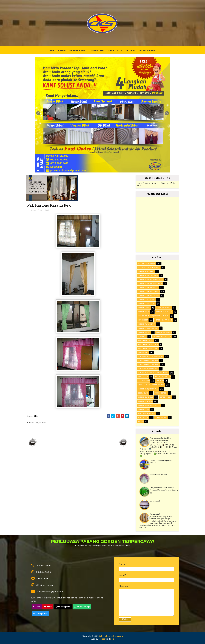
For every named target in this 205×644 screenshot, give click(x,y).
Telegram (40, 614)
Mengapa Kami (78, 50)
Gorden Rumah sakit (147, 300)
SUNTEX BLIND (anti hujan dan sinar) (153, 373)
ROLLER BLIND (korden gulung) (151, 356)
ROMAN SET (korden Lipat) (149, 365)
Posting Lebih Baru (33, 442)
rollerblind (143, 417)
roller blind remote (147, 413)
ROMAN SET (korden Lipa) (148, 361)
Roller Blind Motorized (148, 369)
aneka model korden (158, 475)
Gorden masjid (144, 308)
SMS (48, 607)
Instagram (63, 607)
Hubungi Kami (147, 50)
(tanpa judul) (155, 514)
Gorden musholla (164, 308)
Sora (112, 639)
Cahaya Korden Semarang (111, 636)
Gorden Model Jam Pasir (148, 275)
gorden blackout (146, 397)
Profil (62, 50)
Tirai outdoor (144, 381)
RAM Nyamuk (143, 352)
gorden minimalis (145, 401)
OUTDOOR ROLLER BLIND (162, 336)
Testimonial (97, 50)
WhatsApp (82, 607)
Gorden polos (144, 312)
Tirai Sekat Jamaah (163, 377)
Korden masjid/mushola (148, 328)
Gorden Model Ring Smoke (149, 292)
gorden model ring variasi (149, 405)
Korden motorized (164, 332)
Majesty (102, 639)
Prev (38, 113)
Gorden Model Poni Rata (148, 288)
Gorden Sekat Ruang (147, 304)
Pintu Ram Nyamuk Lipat (148, 348)
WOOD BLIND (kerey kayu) (148, 389)
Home (52, 50)
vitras (141, 421)
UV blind (160, 381)
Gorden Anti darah (146, 271)
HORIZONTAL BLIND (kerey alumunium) (154, 316)
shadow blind (161, 417)
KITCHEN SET (143, 320)
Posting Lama (123, 442)
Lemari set (143, 336)
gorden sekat (144, 409)
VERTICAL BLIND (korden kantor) (151, 385)
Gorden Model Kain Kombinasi (151, 279)
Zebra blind (143, 393)
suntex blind (155, 501)
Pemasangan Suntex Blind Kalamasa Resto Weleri (161, 439)
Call (37, 607)
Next (167, 113)
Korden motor (144, 332)
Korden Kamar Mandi (164, 320)
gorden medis (166, 397)
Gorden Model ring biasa (149, 296)
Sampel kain (143, 377)
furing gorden (161, 393)
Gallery (130, 50)
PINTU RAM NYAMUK (146, 340)
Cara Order (115, 50)
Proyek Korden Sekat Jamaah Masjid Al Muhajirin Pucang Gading (164, 489)
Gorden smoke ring (164, 312)
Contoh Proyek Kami (40, 210)
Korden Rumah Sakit (147, 324)
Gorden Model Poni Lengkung (150, 283)
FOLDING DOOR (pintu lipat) (149, 267)
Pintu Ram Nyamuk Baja (148, 344)
